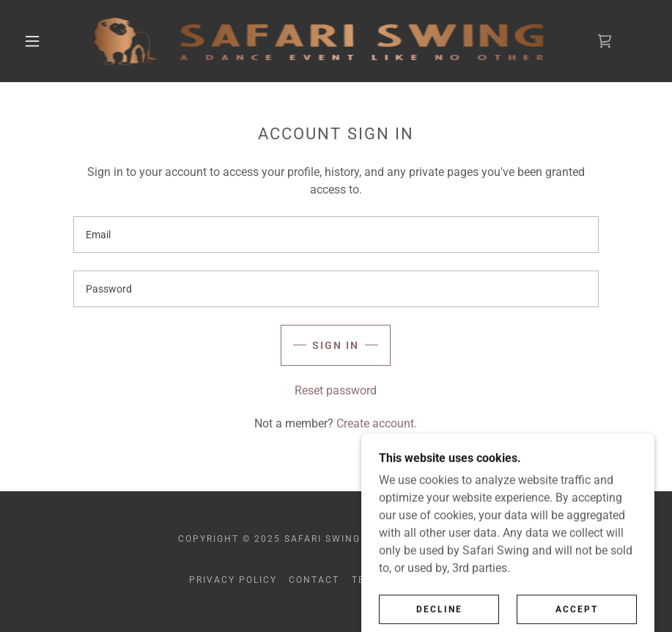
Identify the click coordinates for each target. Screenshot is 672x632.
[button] (32, 41)
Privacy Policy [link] (233, 580)
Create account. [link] (377, 423)
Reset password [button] (336, 390)
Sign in (336, 345)
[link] (319, 41)
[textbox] (336, 235)
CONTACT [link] (314, 580)
